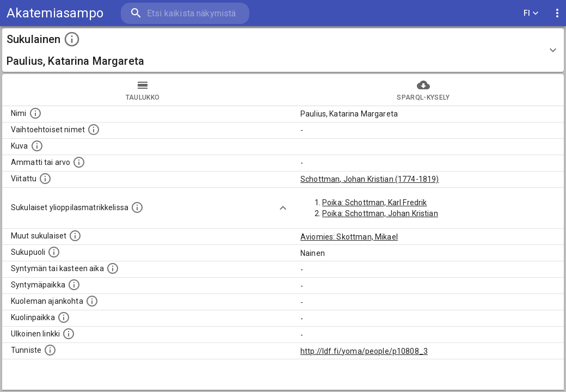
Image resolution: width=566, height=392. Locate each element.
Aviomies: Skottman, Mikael (349, 237)
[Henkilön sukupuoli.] (54, 252)
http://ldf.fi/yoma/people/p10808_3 (364, 351)
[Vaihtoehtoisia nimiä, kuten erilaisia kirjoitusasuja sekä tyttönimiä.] (94, 130)
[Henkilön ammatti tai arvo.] (79, 162)
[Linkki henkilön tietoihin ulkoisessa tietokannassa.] (69, 334)
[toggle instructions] (72, 39)
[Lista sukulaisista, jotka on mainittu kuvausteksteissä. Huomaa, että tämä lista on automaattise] (75, 236)
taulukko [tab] (143, 90)
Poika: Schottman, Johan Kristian (380, 213)
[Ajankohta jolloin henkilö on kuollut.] (92, 301)
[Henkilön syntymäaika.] (113, 268)
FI (531, 13)
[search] (185, 13)
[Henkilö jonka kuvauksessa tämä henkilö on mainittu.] (45, 179)
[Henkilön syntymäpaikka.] (74, 285)
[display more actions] (557, 13)
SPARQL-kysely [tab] (423, 90)
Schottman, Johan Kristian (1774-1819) (370, 179)
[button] (283, 50)
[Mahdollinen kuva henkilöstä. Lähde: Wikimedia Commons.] (37, 146)
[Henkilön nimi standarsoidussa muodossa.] (35, 113)
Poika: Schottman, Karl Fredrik (375, 203)
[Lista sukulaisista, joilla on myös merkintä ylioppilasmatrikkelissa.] (137, 207)
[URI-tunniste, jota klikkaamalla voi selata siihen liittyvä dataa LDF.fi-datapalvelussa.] (50, 350)
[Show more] (283, 208)
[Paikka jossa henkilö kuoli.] (64, 317)
